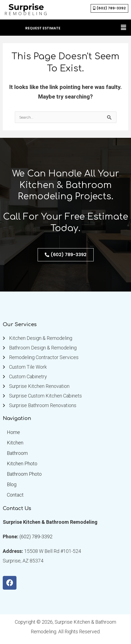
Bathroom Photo (24, 474)
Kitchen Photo (22, 464)
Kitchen (15, 443)
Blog (12, 484)
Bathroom (17, 453)
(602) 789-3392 (36, 537)
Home (13, 432)
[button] (124, 27)
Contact (15, 495)
